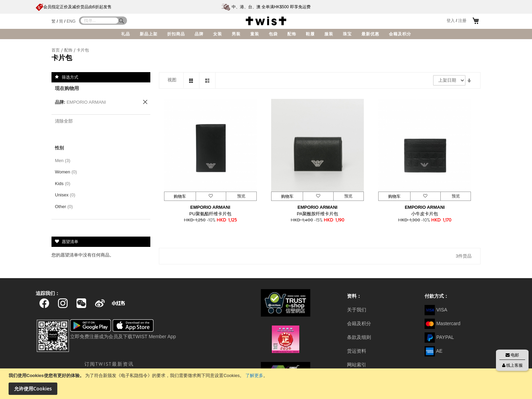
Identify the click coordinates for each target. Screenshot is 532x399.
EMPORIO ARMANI (210, 207)
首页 (56, 50)
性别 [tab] (59, 148)
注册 (462, 21)
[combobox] (100, 21)
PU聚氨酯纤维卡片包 (210, 214)
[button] (211, 196)
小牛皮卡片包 (425, 214)
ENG (71, 21)
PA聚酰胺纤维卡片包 (317, 214)
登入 (451, 21)
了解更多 (254, 375)
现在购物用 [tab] (67, 88)
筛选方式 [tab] (70, 77)
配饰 (69, 50)
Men (64, 161)
